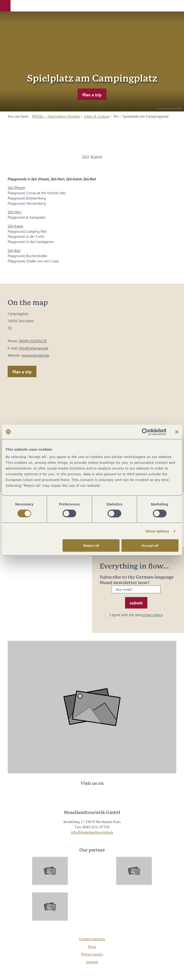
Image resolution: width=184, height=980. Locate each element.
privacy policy (152, 615)
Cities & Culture (97, 116)
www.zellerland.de (35, 355)
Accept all (150, 545)
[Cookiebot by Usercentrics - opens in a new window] (145, 432)
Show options (157, 531)
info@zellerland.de (34, 348)
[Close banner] (177, 432)
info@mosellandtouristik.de (92, 832)
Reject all (91, 545)
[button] (5, 6)
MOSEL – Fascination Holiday (56, 116)
